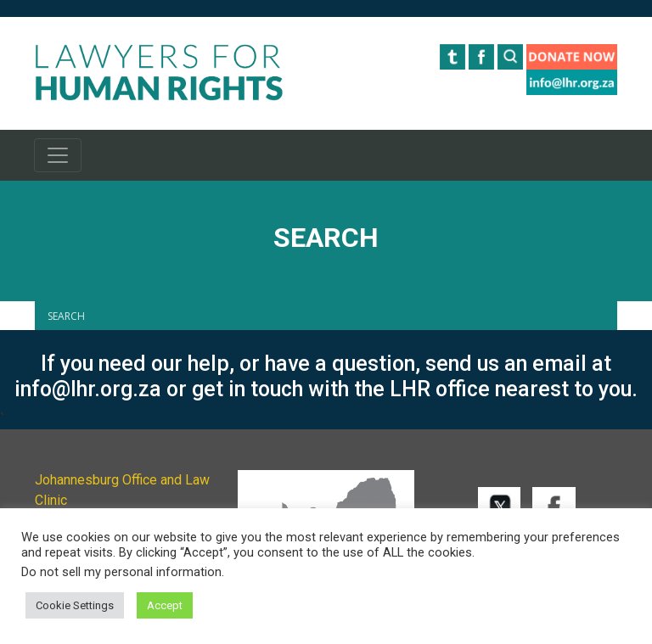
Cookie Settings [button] (75, 605)
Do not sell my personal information (121, 572)
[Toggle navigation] (58, 155)
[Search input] (330, 316)
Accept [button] (165, 605)
